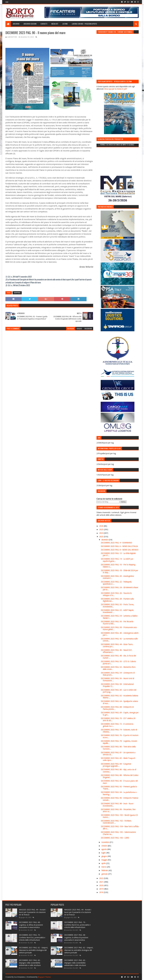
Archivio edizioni (30, 24)
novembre (106, 842)
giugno (104, 856)
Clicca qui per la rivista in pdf (115, 89)
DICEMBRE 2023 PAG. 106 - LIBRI (115, 838)
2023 (102, 537)
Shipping (17, 293)
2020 (102, 885)
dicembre (105, 540)
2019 (102, 889)
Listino (65, 24)
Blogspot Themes (44, 977)
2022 (102, 878)
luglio (104, 853)
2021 (102, 882)
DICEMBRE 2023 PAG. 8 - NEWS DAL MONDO (120, 550)
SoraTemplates (20, 977)
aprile (104, 863)
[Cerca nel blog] (108, 502)
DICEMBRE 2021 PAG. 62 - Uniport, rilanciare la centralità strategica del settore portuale (34, 950)
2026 (102, 526)
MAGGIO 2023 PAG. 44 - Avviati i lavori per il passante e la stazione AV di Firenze (32, 912)
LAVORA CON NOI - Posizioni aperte (84, 24)
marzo (104, 867)
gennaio (105, 874)
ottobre (105, 846)
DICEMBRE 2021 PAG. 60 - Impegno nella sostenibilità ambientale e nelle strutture (30, 963)
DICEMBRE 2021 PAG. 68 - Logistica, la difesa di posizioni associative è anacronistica (31, 925)
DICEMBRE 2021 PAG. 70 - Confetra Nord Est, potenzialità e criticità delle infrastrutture (32, 937)
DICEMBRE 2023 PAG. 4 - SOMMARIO (117, 543)
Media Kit (55, 24)
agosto (104, 849)
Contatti (44, 24)
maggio (105, 860)
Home (7, 2)
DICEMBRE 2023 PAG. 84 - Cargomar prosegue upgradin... (116, 765)
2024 (102, 533)
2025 (102, 529)
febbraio (105, 870)
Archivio (16, 24)
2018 (102, 892)
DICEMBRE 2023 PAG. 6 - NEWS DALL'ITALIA (119, 546)
